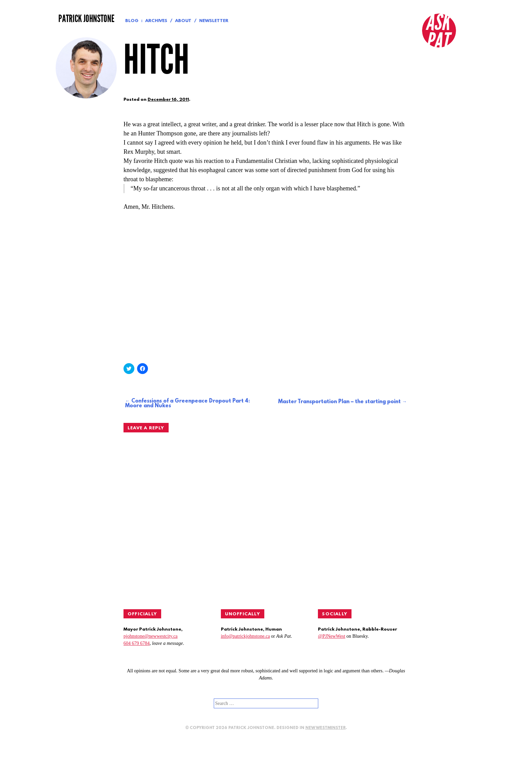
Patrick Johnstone (86, 19)
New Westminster (326, 728)
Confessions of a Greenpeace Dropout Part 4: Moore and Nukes (187, 404)
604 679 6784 (137, 643)
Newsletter (214, 21)
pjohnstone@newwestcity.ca (150, 636)
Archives (156, 21)
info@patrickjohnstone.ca (245, 636)
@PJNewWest (331, 636)
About (183, 21)
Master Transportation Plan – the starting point (339, 402)
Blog (132, 21)
